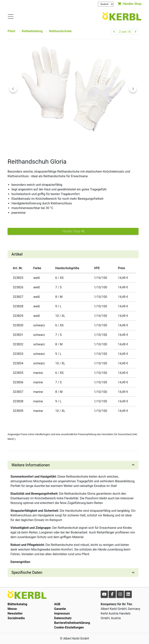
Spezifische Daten (27, 572)
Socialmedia (16, 618)
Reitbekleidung (32, 31)
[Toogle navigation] (11, 16)
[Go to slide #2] (73, 144)
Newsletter (15, 613)
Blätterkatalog (17, 604)
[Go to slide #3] (93, 144)
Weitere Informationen (31, 465)
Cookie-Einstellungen (69, 627)
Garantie (60, 609)
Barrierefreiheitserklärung (72, 623)
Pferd (11, 31)
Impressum (62, 613)
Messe (12, 609)
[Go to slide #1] (53, 144)
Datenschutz (63, 618)
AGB (57, 604)
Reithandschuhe (60, 31)
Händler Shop (130, 4)
